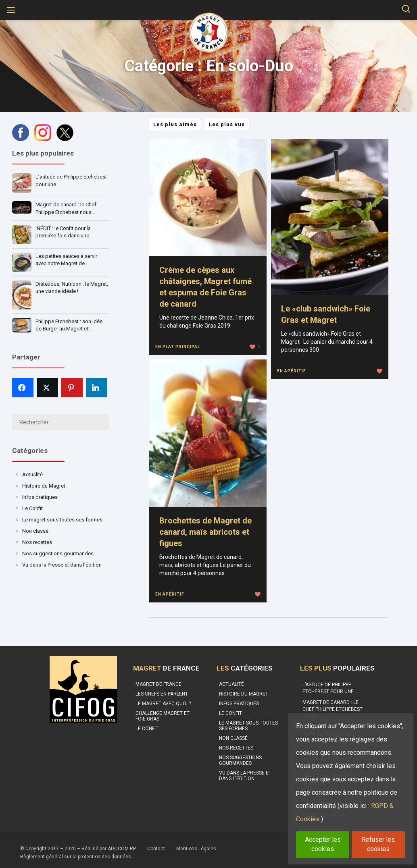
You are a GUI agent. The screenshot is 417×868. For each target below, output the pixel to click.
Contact (156, 849)
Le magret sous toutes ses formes (62, 520)
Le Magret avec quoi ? (163, 704)
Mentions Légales (196, 849)
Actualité (32, 474)
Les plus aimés (175, 124)
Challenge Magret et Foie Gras (163, 716)
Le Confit (32, 508)
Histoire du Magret (44, 486)
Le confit (147, 729)
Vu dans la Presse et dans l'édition (62, 565)
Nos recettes (37, 542)
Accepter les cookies (323, 844)
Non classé (35, 531)
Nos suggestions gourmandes (58, 553)
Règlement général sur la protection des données (76, 857)
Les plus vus (227, 124)
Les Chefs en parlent (162, 694)
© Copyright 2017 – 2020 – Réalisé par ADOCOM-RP (78, 849)
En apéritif (292, 371)
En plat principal (178, 347)
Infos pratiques (40, 497)
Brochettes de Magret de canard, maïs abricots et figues (205, 532)
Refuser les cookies (378, 844)
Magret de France (158, 684)
